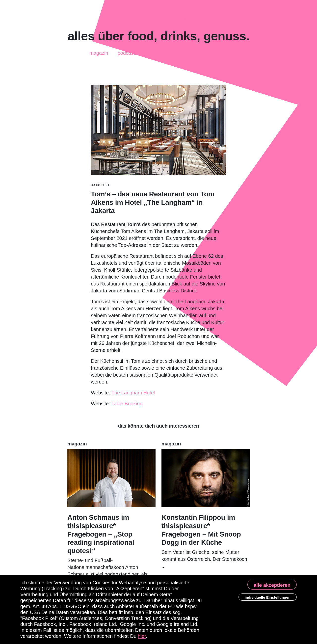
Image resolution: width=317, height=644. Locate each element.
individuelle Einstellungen (268, 597)
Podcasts (128, 51)
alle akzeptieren (272, 585)
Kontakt (219, 52)
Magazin (99, 52)
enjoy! (174, 53)
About (196, 53)
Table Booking (127, 404)
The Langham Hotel (133, 393)
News (153, 54)
